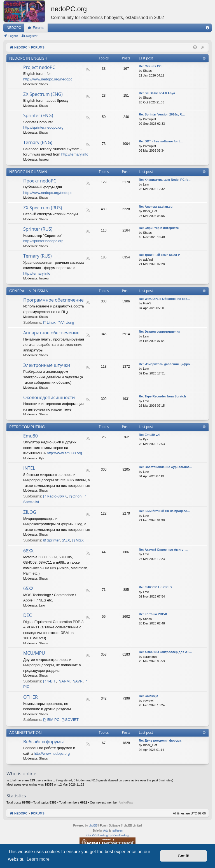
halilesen (117, 831)
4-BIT (49, 681)
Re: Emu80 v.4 (149, 435)
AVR (77, 681)
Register (32, 36)
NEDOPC (14, 28)
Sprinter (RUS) (38, 229)
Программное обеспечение (53, 300)
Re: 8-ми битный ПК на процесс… (164, 511)
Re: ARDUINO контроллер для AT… (165, 652)
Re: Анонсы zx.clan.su (156, 207)
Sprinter (51, 540)
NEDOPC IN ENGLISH (28, 58)
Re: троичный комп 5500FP (159, 255)
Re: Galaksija (149, 696)
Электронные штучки (47, 365)
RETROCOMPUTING (27, 427)
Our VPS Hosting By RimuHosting (108, 835)
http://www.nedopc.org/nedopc (48, 79)
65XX (28, 588)
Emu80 (31, 436)
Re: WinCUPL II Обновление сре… (165, 299)
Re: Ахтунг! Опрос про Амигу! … (164, 550)
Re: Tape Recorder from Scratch (162, 396)
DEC (28, 615)
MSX (78, 540)
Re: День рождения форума (160, 740)
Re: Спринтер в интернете (159, 228)
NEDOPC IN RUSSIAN (28, 172)
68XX (28, 551)
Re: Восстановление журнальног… (166, 467)
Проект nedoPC (40, 181)
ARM (64, 681)
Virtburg (66, 322)
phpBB (93, 826)
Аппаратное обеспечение (51, 333)
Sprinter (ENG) (38, 115)
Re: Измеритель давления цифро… (166, 364)
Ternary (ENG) (38, 142)
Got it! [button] (184, 856)
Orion (75, 496)
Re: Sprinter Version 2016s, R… (162, 114)
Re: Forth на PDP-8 (153, 614)
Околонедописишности (49, 397)
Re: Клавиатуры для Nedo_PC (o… (165, 180)
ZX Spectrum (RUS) (43, 208)
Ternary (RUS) (38, 256)
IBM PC (51, 720)
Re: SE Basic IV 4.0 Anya (157, 93)
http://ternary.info (75, 154)
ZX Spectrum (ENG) (43, 94)
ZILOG (30, 512)
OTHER (31, 697)
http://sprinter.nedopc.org (43, 127)
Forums (38, 28)
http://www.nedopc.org (52, 754)
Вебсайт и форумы (43, 742)
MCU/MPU (34, 653)
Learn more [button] (38, 859)
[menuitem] (207, 28)
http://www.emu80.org (64, 453)
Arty (106, 831)
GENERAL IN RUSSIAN (29, 291)
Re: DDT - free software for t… (161, 141)
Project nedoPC (39, 67)
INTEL (29, 468)
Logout (13, 36)
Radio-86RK (55, 496)
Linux (49, 322)
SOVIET (70, 720)
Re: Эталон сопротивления (160, 332)
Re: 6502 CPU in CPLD (155, 587)
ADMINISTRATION (25, 732)
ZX (66, 540)
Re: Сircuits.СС (150, 66)
